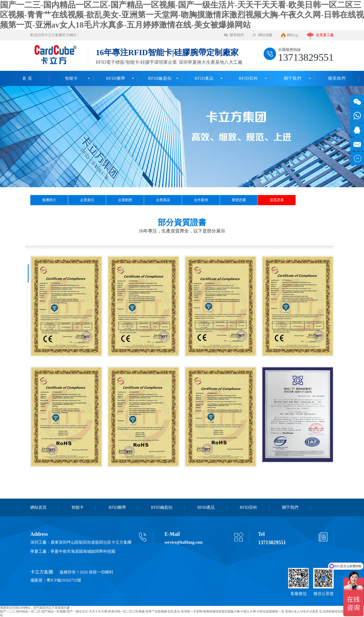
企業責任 (87, 200)
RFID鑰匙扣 (160, 78)
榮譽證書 (239, 200)
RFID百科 (248, 78)
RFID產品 (204, 78)
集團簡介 (49, 200)
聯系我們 (237, 35)
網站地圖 (265, 35)
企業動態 (125, 200)
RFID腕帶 (116, 78)
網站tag (292, 35)
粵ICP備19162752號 (64, 580)
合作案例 (201, 200)
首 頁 (27, 78)
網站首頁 (38, 507)
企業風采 (163, 200)
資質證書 (277, 200)
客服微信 (299, 594)
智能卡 (72, 78)
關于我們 (293, 78)
